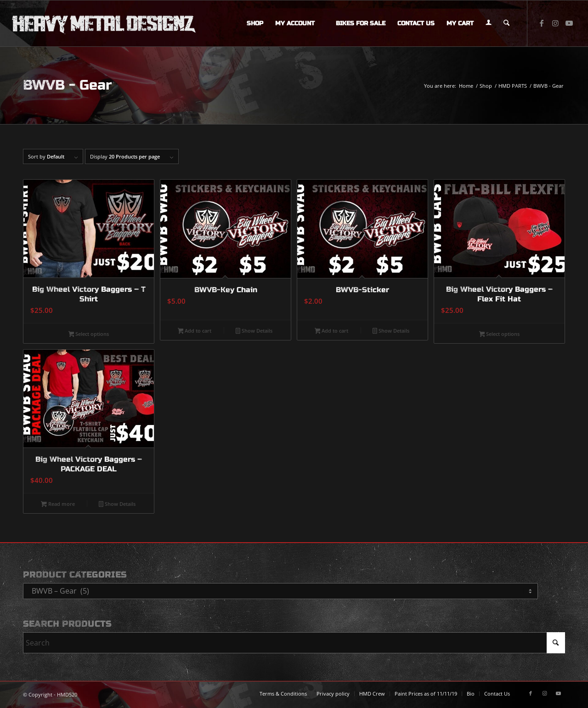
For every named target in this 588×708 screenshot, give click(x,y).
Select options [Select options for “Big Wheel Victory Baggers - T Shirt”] (89, 334)
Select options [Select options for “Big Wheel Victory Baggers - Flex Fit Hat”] (500, 334)
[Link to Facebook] (542, 23)
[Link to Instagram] (555, 23)
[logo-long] (104, 23)
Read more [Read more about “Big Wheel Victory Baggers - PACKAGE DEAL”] (58, 504)
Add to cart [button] (195, 331)
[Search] (506, 23)
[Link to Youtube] (569, 23)
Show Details (254, 331)
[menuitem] (255, 23)
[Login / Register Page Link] (489, 23)
